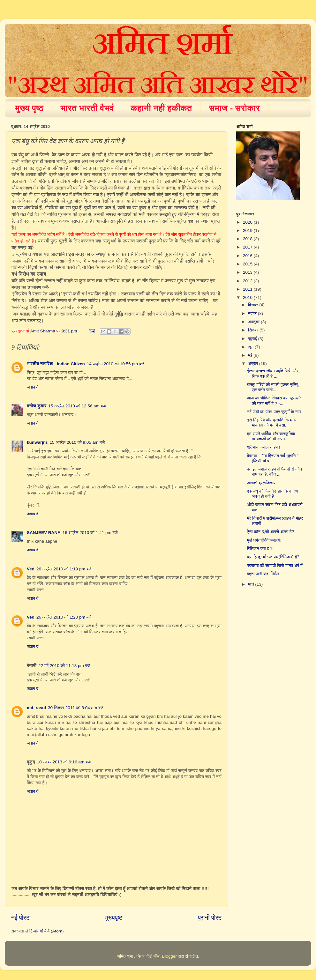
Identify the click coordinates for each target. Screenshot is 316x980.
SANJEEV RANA (44, 533)
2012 (248, 281)
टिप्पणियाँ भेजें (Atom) (47, 931)
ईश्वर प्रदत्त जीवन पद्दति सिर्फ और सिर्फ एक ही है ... (273, 373)
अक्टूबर (254, 322)
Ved (31, 569)
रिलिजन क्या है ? (260, 549)
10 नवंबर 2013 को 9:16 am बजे (64, 762)
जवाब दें (33, 387)
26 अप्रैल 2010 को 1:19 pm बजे (64, 569)
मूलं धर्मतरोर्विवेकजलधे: (264, 540)
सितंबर (254, 330)
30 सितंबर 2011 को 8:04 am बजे (76, 708)
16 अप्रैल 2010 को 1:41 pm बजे (90, 533)
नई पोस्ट (20, 918)
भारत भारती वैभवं (87, 108)
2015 (248, 264)
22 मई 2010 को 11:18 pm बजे (64, 666)
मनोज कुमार (37, 406)
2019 (248, 230)
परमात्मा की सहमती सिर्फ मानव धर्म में (275, 565)
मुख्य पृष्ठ (30, 108)
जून (251, 347)
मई (251, 355)
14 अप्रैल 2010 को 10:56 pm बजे (116, 364)
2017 (248, 247)
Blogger (169, 956)
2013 (248, 272)
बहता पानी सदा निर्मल (263, 574)
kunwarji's (37, 442)
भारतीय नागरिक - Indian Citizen (56, 364)
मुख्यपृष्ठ (114, 918)
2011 (248, 289)
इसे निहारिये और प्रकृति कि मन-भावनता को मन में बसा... (272, 423)
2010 (248, 297)
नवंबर (253, 313)
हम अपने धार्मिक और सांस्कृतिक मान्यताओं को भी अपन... (271, 436)
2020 (248, 222)
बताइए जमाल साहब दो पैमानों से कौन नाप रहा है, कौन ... (275, 472)
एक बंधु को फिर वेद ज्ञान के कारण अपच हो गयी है (272, 494)
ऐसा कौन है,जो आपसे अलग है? (271, 532)
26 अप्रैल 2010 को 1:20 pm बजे (64, 617)
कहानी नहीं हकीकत (161, 108)
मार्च (252, 584)
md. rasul (36, 708)
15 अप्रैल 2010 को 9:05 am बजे (77, 442)
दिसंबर (254, 305)
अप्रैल (254, 364)
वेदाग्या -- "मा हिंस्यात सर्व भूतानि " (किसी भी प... (273, 458)
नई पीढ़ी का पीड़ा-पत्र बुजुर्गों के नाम (274, 412)
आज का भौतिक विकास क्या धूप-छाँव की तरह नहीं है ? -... (274, 401)
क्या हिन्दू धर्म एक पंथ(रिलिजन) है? (273, 557)
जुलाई (253, 339)
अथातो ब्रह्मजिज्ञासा (262, 483)
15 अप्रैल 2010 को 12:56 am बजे (77, 406)
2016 (248, 256)
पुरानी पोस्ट (210, 918)
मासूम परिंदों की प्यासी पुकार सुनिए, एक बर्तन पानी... (273, 387)
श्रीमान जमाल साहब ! (264, 447)
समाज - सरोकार (234, 108)
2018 (248, 239)
